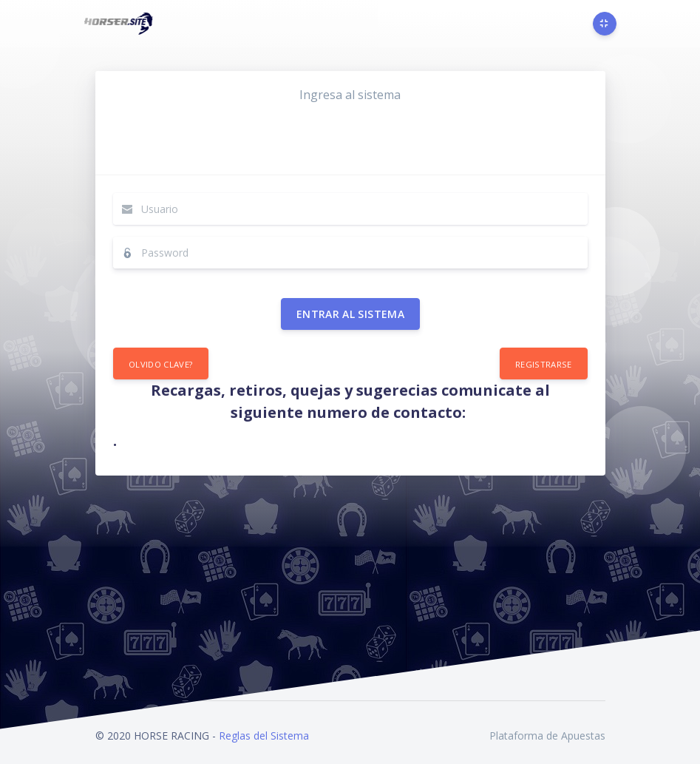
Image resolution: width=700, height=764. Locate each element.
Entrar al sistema (350, 314)
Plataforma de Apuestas (547, 736)
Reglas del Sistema (264, 736)
